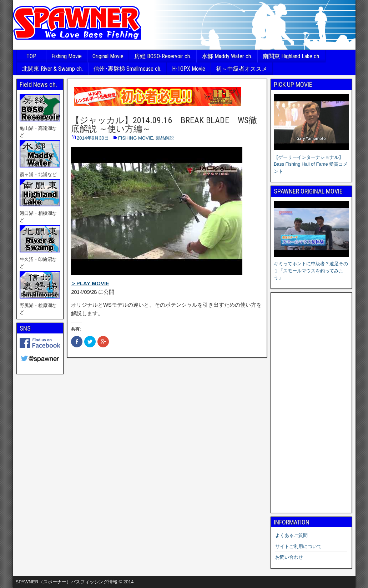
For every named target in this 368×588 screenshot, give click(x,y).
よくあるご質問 (291, 535)
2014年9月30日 (93, 138)
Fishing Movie (67, 56)
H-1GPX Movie (189, 69)
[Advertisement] (311, 403)
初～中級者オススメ (242, 69)
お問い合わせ (289, 557)
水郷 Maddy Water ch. (227, 56)
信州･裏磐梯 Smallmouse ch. (127, 69)
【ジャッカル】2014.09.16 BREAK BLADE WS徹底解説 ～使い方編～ (164, 125)
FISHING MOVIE (136, 138)
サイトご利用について (298, 546)
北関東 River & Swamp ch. (52, 69)
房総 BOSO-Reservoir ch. (163, 56)
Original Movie (108, 56)
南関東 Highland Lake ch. (291, 56)
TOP (31, 56)
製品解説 (165, 138)
